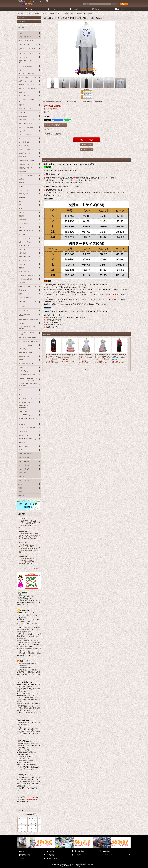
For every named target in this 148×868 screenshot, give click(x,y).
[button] (55, 49)
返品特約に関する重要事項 (52, 134)
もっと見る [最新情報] (36, 568)
